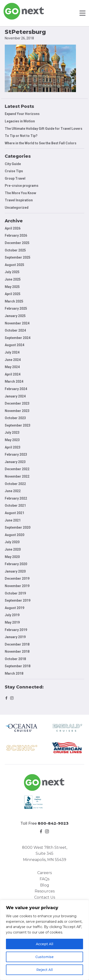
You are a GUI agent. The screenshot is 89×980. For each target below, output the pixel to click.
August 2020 (14, 535)
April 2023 (13, 447)
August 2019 (14, 608)
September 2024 (18, 338)
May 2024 (12, 367)
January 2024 (15, 396)
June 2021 (13, 520)
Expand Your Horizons (22, 114)
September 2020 (18, 527)
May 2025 (12, 287)
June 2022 (13, 491)
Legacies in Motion (20, 121)
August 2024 (14, 345)
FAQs (44, 879)
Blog (45, 885)
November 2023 (17, 411)
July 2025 (12, 272)
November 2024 (17, 323)
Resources (45, 891)
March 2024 (14, 381)
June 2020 (13, 549)
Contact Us (45, 897)
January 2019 (15, 637)
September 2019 (18, 600)
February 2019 (16, 630)
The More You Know (20, 193)
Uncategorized (17, 208)
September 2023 (18, 425)
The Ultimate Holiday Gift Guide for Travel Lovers (44, 129)
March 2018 (14, 673)
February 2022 (16, 498)
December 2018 (17, 644)
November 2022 (17, 476)
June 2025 (13, 279)
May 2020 (12, 557)
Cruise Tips (14, 171)
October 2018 (15, 659)
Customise (44, 957)
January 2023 (15, 462)
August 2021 (14, 513)
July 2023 (12, 433)
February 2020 (16, 564)
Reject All (44, 970)
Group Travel (15, 178)
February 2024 (16, 389)
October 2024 (15, 330)
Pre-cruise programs (22, 186)
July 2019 (12, 615)
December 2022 (17, 469)
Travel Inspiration (19, 200)
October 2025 (15, 250)
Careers (44, 873)
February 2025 (16, 308)
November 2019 (17, 586)
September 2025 (18, 257)
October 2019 (15, 593)
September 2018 (18, 666)
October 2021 (15, 506)
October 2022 (15, 484)
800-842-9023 (53, 823)
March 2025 (14, 301)
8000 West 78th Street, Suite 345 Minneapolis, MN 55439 (45, 854)
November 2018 (17, 652)
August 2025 (14, 265)
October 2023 (15, 418)
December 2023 (17, 403)
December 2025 (17, 243)
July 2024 (12, 352)
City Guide (13, 164)
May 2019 (12, 622)
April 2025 (13, 294)
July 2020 (12, 542)
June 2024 (13, 360)
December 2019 (17, 579)
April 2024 (13, 374)
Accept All (44, 944)
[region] (44, 940)
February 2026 (16, 235)
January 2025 (15, 316)
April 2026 (13, 228)
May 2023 (12, 440)
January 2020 (15, 571)
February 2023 (16, 454)
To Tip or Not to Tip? (21, 136)
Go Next (24, 11)
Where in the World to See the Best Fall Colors (41, 143)
